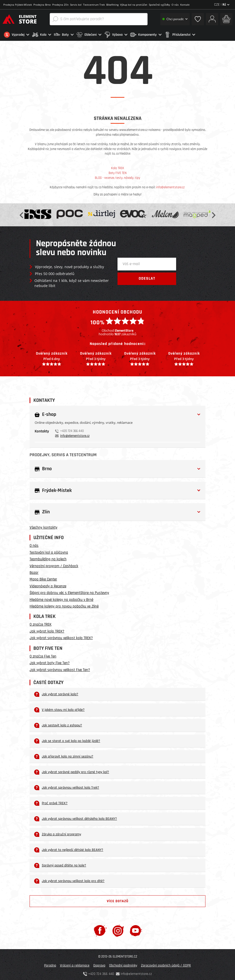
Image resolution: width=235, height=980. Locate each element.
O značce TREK (41, 623)
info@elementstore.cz (170, 186)
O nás (175, 5)
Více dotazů (118, 900)
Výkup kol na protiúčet (134, 5)
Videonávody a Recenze (48, 585)
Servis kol (76, 5)
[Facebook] (100, 929)
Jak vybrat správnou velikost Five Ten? (60, 668)
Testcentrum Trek (94, 5)
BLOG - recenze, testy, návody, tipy (118, 176)
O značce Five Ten (43, 655)
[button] (17, 35)
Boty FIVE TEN (118, 172)
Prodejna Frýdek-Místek (18, 5)
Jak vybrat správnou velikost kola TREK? (61, 637)
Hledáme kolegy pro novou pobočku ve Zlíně (64, 605)
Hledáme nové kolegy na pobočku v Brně (61, 598)
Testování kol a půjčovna (49, 551)
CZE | (222, 5)
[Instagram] (118, 929)
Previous (22, 213)
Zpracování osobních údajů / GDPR (166, 964)
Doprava (99, 964)
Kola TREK (118, 167)
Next (213, 213)
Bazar (34, 571)
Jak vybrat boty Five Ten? (50, 662)
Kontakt (185, 5)
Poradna (50, 964)
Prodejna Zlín (60, 5)
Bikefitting (112, 5)
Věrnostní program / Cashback (54, 565)
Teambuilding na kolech (48, 558)
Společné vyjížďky (159, 5)
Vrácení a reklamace (75, 964)
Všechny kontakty (43, 526)
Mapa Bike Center (43, 578)
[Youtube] (136, 929)
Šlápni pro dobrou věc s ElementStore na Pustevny (69, 592)
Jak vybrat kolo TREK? (47, 630)
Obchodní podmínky (123, 964)
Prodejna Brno (42, 5)
